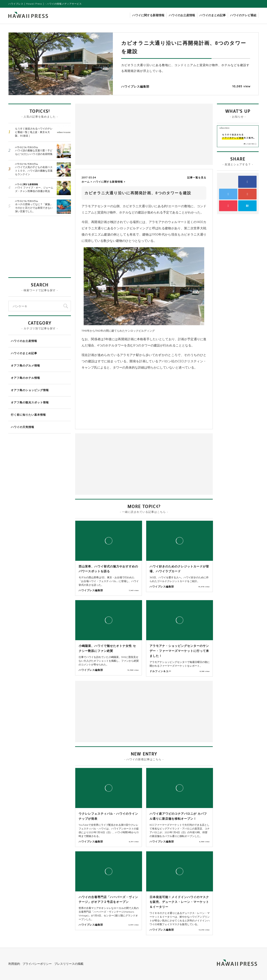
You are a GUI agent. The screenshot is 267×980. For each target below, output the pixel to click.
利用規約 (14, 964)
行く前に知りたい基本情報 (28, 415)
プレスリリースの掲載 (69, 964)
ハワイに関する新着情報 (148, 15)
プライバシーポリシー (37, 964)
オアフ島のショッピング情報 (30, 390)
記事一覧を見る (197, 178)
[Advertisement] (111, 134)
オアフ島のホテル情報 (25, 378)
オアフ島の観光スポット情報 (30, 402)
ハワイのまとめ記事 (213, 15)
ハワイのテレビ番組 (243, 15)
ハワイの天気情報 (23, 427)
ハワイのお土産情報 (182, 15)
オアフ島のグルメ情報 (25, 365)
